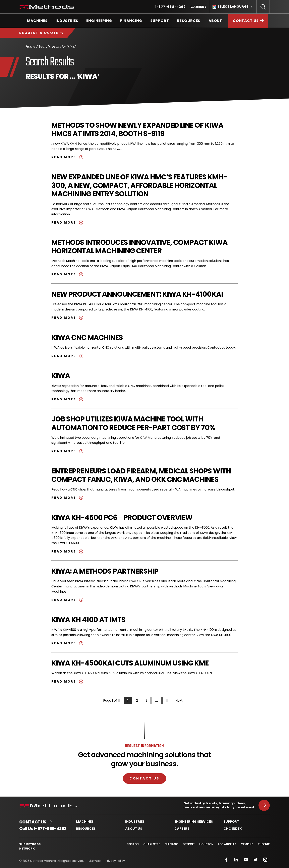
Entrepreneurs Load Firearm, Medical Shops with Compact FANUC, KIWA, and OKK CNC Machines (141, 475)
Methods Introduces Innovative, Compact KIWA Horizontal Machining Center (140, 247)
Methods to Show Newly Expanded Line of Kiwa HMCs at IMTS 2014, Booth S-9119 (138, 129)
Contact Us (144, 778)
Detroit (188, 844)
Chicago (170, 844)
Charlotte (150, 844)
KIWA (61, 376)
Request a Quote (39, 33)
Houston (206, 844)
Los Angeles (227, 844)
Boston (131, 844)
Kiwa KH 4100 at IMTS (89, 620)
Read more (68, 157)
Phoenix (264, 844)
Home (30, 46)
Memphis (247, 844)
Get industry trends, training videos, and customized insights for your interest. (219, 805)
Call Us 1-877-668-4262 (43, 829)
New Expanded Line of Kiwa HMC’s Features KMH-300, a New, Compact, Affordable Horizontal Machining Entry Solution (139, 185)
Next (181, 700)
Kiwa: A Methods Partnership (105, 571)
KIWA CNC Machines (88, 337)
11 (168, 700)
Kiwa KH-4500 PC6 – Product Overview (122, 517)
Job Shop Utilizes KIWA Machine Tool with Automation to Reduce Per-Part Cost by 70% (134, 423)
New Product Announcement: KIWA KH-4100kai (137, 294)
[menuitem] (170, 7)
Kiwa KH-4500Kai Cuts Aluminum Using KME (130, 663)
